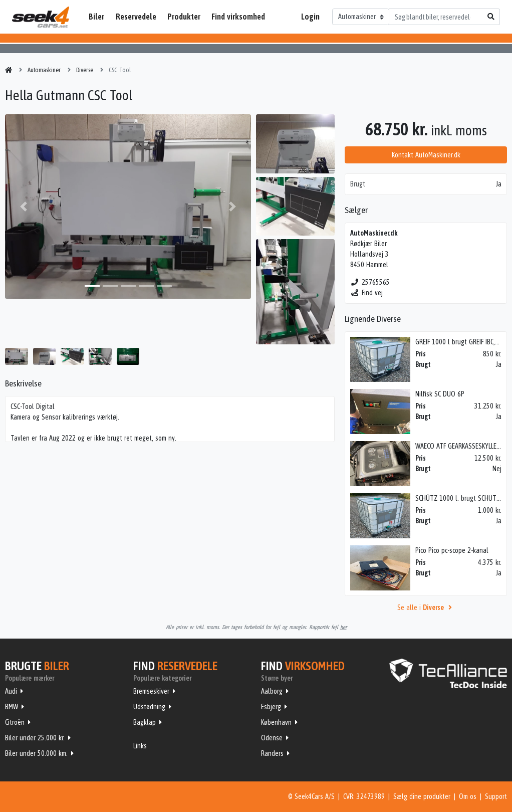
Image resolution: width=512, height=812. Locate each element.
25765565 (370, 282)
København (276, 722)
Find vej (366, 293)
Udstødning (149, 707)
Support (496, 796)
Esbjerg (271, 707)
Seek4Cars (41, 17)
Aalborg (272, 691)
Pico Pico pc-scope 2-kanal (452, 550)
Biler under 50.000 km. (36, 753)
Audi (11, 691)
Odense (272, 738)
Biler (96, 17)
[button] (24, 207)
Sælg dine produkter (422, 796)
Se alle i (426, 607)
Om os (468, 796)
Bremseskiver (151, 691)
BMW (12, 707)
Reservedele (136, 17)
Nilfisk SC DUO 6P (440, 394)
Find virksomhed (238, 17)
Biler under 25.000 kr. (35, 738)
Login (310, 17)
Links (140, 746)
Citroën (15, 722)
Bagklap (145, 722)
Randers (272, 753)
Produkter (184, 17)
